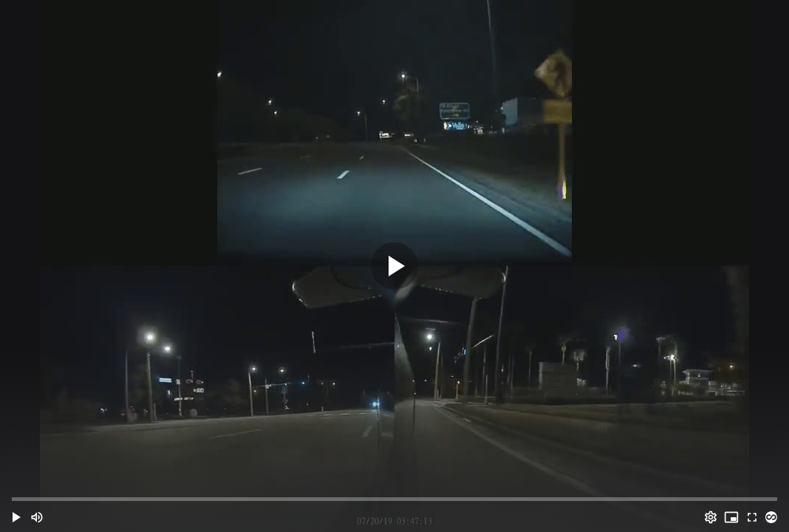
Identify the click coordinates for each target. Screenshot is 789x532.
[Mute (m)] (37, 517)
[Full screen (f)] (752, 517)
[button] (16, 517)
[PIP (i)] (731, 517)
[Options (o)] (711, 517)
